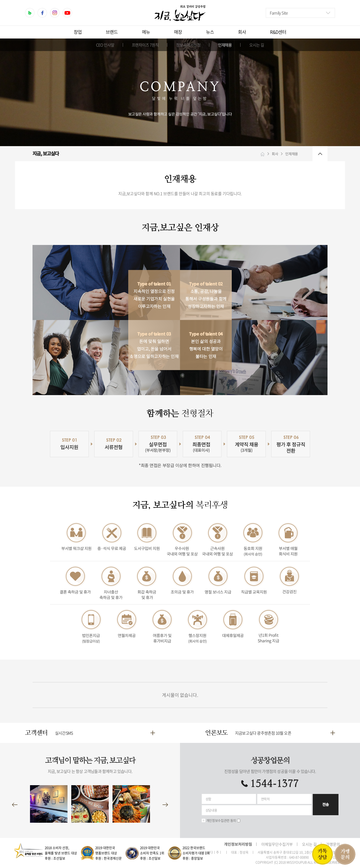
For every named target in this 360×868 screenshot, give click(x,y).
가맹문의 (333, 844)
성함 (208, 799)
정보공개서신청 (188, 45)
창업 (78, 32)
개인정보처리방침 (238, 844)
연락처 (265, 799)
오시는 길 (256, 45)
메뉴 (146, 32)
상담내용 (211, 810)
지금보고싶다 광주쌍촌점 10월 (263, 733)
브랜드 (112, 32)
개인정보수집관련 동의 (221, 820)
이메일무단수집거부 (277, 844)
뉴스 (210, 32)
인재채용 (225, 45)
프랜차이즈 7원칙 (145, 45)
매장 (178, 32)
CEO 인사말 (105, 45)
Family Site (279, 13)
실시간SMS (64, 733)
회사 (242, 32)
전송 (326, 804)
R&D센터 (278, 32)
